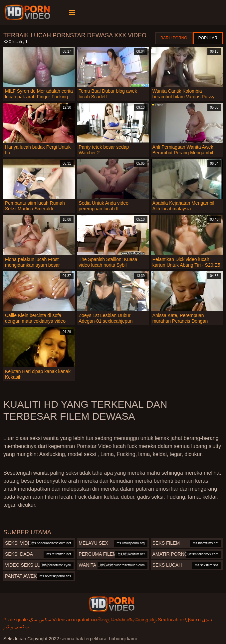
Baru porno (174, 38)
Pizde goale (15, 620)
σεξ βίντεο (190, 620)
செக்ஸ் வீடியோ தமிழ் (134, 620)
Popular (208, 38)
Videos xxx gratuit (71, 620)
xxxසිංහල (100, 620)
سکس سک (40, 620)
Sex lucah (168, 620)
